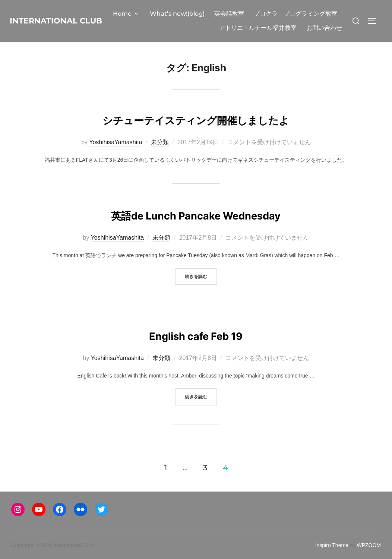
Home (220, 14)
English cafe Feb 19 (196, 348)
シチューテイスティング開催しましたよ (196, 132)
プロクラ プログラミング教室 (208, 28)
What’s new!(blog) (270, 14)
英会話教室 (322, 14)
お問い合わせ (324, 42)
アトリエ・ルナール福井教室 (298, 28)
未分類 (160, 156)
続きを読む (201, 290)
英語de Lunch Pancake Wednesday (196, 228)
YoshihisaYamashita (116, 156)
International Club (64, 28)
